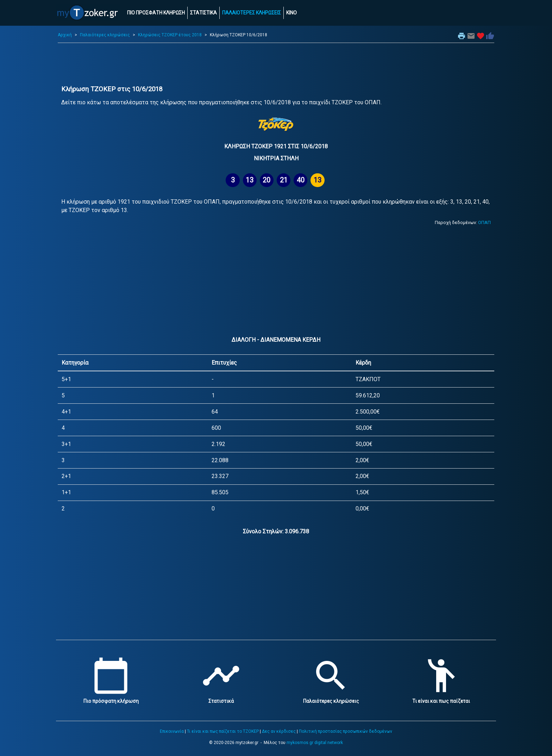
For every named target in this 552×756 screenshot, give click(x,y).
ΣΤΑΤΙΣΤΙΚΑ (203, 13)
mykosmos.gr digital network (315, 743)
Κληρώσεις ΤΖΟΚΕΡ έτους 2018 (170, 35)
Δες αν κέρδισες (279, 731)
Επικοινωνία (172, 731)
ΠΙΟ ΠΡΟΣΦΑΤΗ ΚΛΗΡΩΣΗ (156, 13)
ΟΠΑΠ (484, 222)
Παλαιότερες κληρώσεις (105, 35)
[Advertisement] (276, 64)
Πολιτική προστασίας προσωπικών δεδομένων (346, 731)
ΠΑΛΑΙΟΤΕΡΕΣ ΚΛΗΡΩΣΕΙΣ (252, 13)
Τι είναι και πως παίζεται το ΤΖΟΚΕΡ (223, 731)
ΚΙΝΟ (291, 13)
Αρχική (65, 35)
